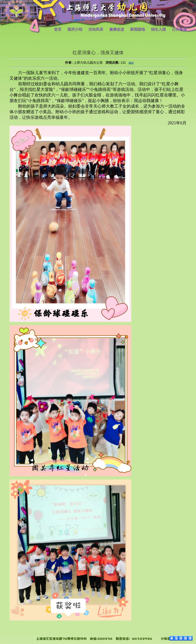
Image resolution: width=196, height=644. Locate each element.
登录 (189, 3)
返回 (131, 63)
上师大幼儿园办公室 (88, 63)
